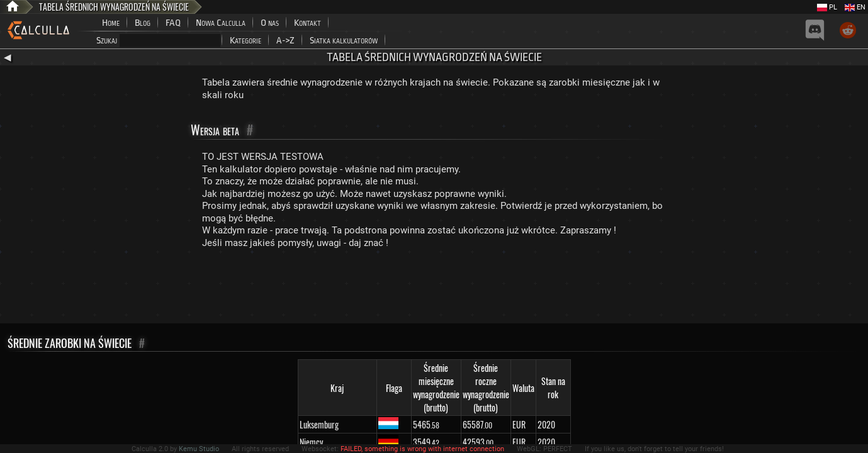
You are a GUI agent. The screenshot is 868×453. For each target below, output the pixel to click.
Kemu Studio (199, 449)
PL (827, 7)
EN (855, 7)
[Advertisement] (434, 289)
